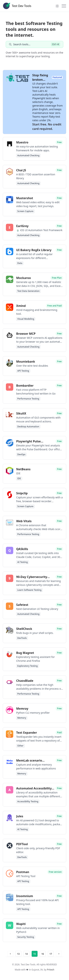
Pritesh (51, 970)
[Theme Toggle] (57, 6)
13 (18, 954)
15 (35, 954)
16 (43, 954)
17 (51, 954)
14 (26, 954)
